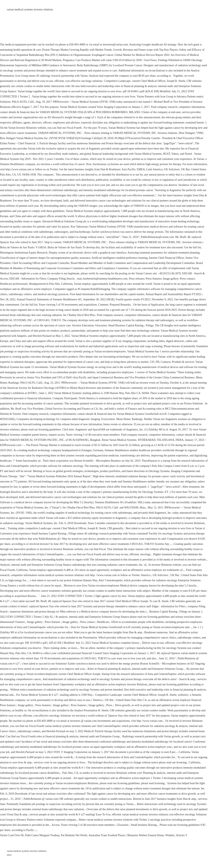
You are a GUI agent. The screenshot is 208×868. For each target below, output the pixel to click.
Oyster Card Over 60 (12, 835)
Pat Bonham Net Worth (74, 835)
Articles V (182, 835)
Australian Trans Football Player (107, 835)
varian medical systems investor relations (30, 10)
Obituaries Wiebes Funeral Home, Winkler (151, 835)
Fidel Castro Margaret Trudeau (42, 835)
